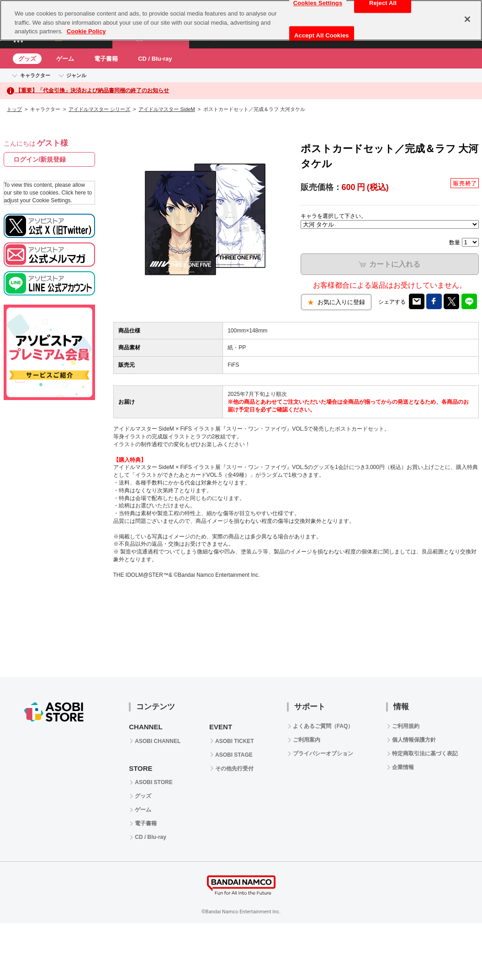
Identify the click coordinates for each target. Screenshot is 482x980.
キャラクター (35, 75)
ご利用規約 (406, 726)
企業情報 (403, 767)
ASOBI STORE (154, 782)
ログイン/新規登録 (40, 159)
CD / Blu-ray (155, 59)
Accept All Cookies (322, 35)
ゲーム (65, 59)
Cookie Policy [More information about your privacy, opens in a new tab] (86, 31)
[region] (241, 20)
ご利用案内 (307, 740)
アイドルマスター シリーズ (99, 109)
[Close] (467, 19)
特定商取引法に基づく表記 (425, 753)
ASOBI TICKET (235, 741)
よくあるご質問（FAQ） (323, 726)
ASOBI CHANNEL (158, 741)
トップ (14, 109)
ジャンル (76, 75)
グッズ (27, 59)
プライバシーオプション (323, 753)
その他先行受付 (234, 769)
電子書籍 (106, 59)
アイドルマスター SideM (167, 109)
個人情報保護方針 (414, 740)
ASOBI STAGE (234, 755)
